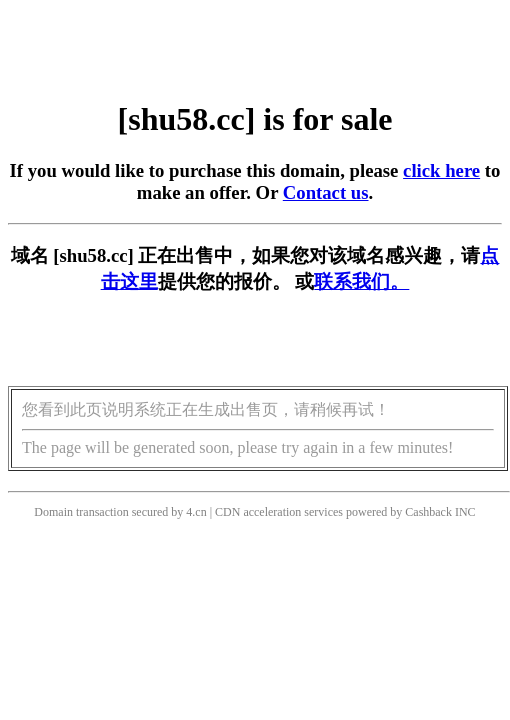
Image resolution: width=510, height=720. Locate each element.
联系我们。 (361, 281)
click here (441, 170)
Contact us (326, 192)
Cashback (428, 512)
